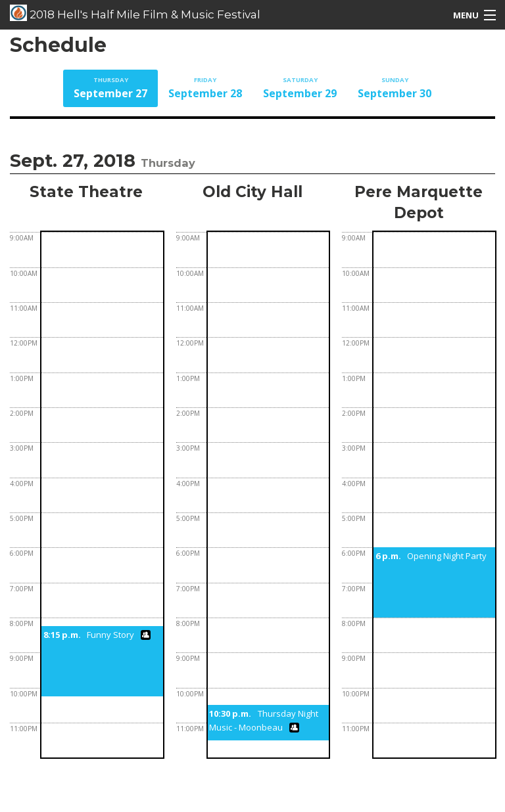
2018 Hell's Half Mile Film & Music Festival (135, 13)
